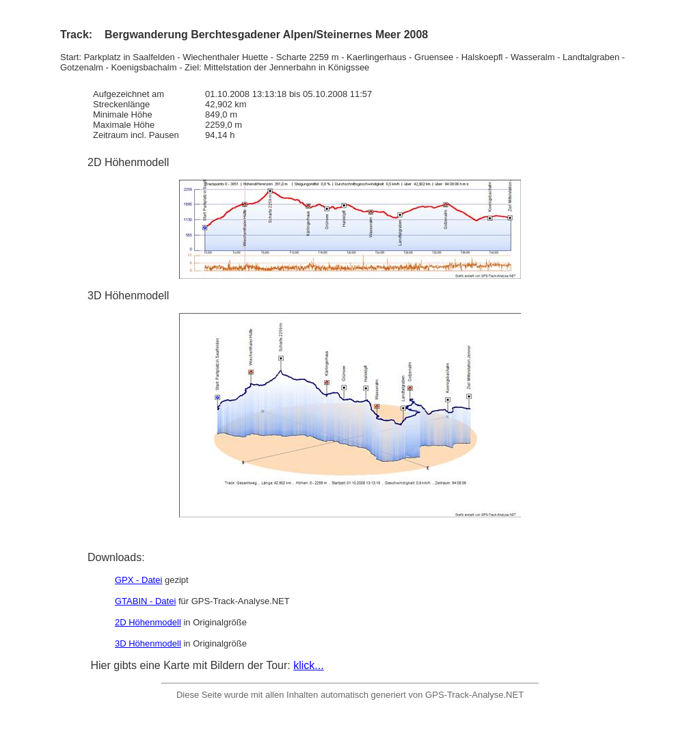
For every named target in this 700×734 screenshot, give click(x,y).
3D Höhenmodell (148, 643)
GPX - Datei (138, 580)
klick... (308, 665)
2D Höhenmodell (148, 622)
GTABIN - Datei (145, 601)
